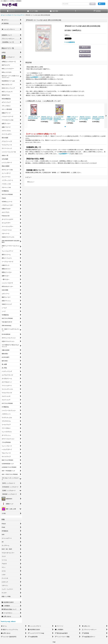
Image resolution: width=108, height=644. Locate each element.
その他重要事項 (70, 42)
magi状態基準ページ (36, 77)
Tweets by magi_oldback (8, 621)
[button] (76, 11)
